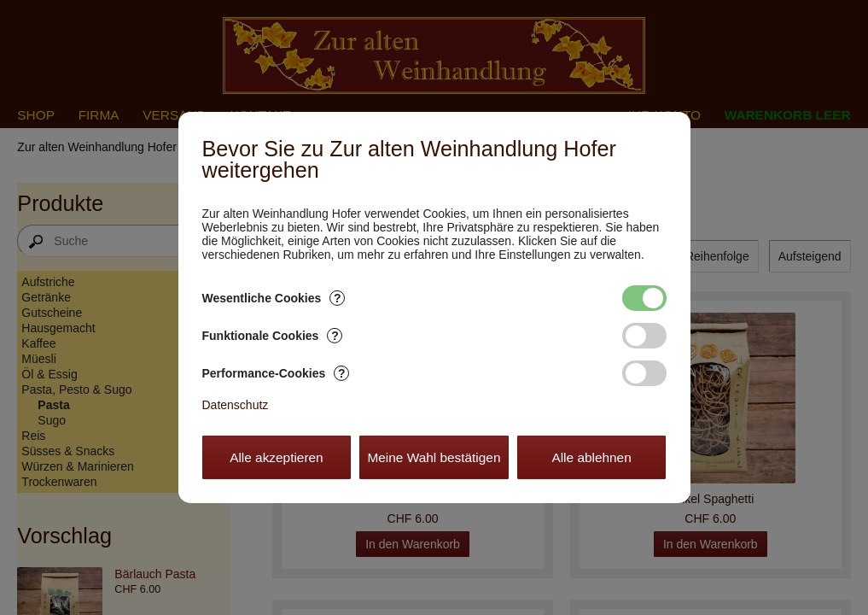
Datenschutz (236, 405)
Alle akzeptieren (277, 457)
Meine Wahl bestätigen (434, 457)
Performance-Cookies (276, 373)
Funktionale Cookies (273, 336)
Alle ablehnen (591, 457)
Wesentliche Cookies (274, 298)
